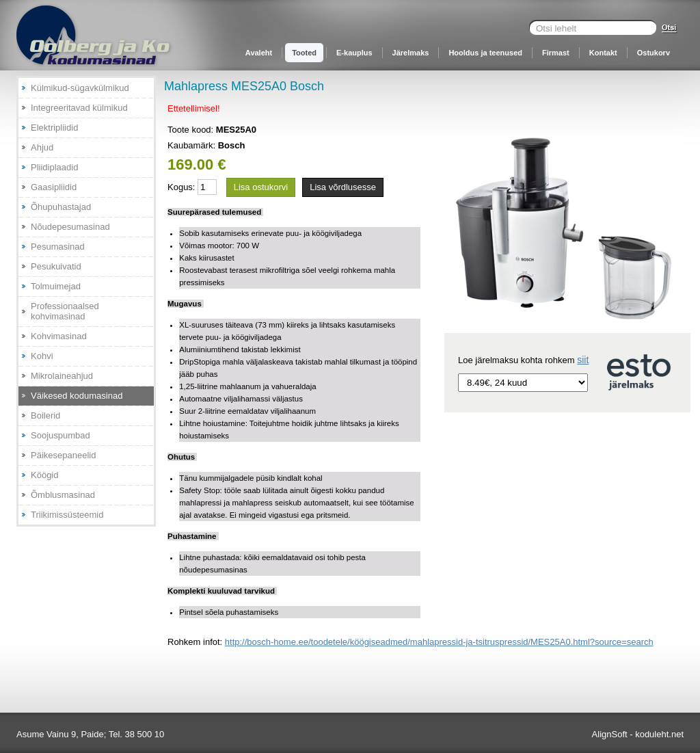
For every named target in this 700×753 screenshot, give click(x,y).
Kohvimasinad (59, 336)
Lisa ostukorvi (261, 187)
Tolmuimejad (56, 286)
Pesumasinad (58, 247)
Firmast (556, 53)
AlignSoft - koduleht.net (638, 734)
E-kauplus (354, 53)
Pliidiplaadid (54, 167)
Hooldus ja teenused (485, 53)
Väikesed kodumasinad (77, 396)
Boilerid (45, 415)
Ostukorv (654, 53)
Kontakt (603, 53)
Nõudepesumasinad (70, 227)
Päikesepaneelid (63, 455)
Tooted (304, 53)
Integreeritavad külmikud (79, 108)
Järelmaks (411, 53)
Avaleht (259, 53)
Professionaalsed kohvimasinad (65, 311)
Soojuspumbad (60, 435)
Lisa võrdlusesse (343, 187)
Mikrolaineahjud (62, 376)
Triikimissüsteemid (67, 515)
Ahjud (42, 147)
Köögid (44, 475)
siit (583, 360)
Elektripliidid (54, 128)
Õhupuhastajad (61, 207)
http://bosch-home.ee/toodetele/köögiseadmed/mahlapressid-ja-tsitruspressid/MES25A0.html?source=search (439, 642)
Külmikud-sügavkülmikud (80, 88)
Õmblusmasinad (63, 495)
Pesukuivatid (56, 266)
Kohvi (42, 356)
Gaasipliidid (54, 187)
